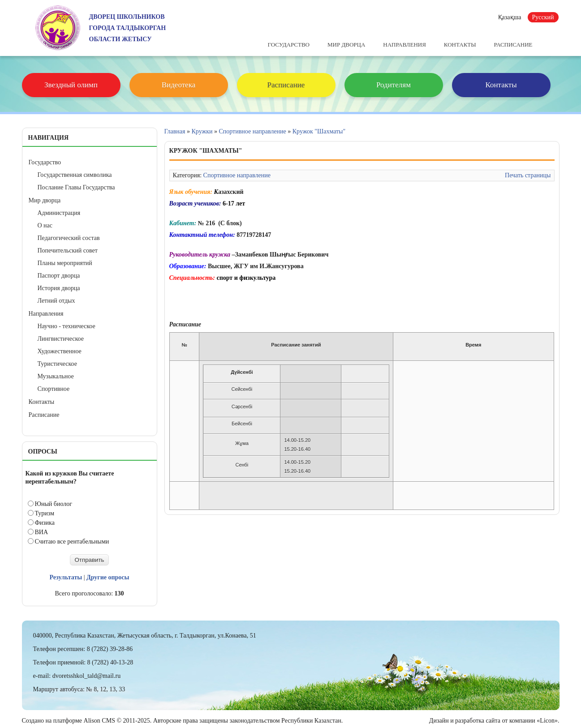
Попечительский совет (68, 251)
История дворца (59, 288)
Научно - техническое (67, 326)
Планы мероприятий (65, 263)
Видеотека (179, 85)
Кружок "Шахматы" (319, 131)
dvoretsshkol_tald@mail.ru (86, 676)
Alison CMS (99, 721)
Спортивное (54, 389)
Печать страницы (528, 175)
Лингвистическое (61, 339)
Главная (175, 131)
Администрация (59, 213)
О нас (45, 225)
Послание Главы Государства (76, 187)
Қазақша (510, 17)
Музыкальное (56, 376)
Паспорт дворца (59, 276)
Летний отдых (56, 301)
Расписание (513, 45)
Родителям (394, 85)
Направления (405, 45)
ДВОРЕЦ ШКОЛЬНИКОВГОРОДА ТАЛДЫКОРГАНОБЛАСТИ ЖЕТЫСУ (128, 28)
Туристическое (57, 364)
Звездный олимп (71, 85)
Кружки (202, 131)
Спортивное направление (252, 131)
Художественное (60, 351)
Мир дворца (346, 45)
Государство (289, 45)
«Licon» (547, 721)
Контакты (460, 45)
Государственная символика (75, 175)
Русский (543, 17)
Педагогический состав (69, 238)
